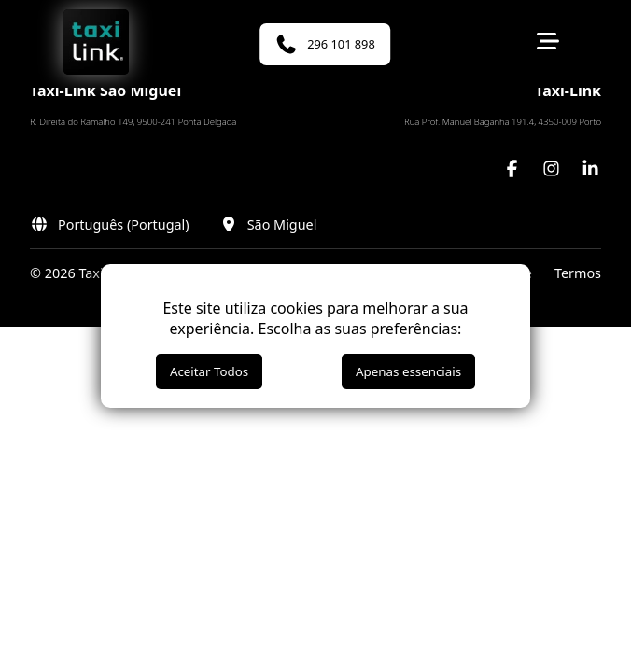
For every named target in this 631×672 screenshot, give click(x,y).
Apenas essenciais (408, 371)
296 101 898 (325, 44)
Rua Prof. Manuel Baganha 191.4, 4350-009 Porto (503, 122)
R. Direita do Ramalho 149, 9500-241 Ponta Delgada (133, 122)
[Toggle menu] (548, 44)
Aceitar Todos (209, 371)
